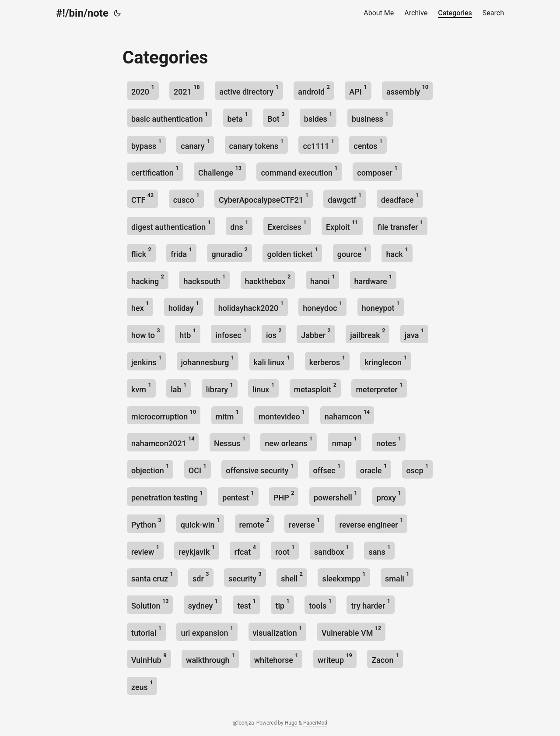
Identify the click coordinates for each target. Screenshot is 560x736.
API (358, 90)
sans (379, 550)
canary (195, 144)
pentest (238, 496)
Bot (276, 117)
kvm (141, 388)
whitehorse (276, 658)
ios (274, 333)
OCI (198, 469)
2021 (187, 90)
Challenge (220, 171)
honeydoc (322, 306)
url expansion (207, 631)
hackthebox (268, 280)
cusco (186, 198)
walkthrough (210, 658)
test (247, 604)
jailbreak (367, 333)
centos (368, 144)
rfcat (245, 550)
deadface (400, 198)
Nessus (230, 442)
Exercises (287, 225)
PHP (284, 496)
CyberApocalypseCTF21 (264, 198)
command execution (299, 171)
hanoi (322, 280)
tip (282, 604)
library (220, 388)
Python (146, 523)
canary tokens (256, 144)
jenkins (146, 361)
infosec (231, 333)
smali (397, 577)
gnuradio (229, 252)
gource (352, 252)
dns (239, 225)
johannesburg (208, 361)
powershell (335, 496)
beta (238, 117)
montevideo (282, 415)
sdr (201, 577)
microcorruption (164, 415)
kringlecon (385, 361)
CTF (142, 198)
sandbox (332, 550)
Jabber (316, 333)
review (145, 550)
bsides (318, 117)
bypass (146, 144)
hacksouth (204, 280)
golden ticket (292, 252)
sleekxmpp (344, 577)
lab (178, 388)
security (245, 577)
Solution (150, 604)
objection (150, 469)
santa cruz (152, 577)
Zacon (385, 658)
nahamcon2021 (163, 442)
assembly (407, 90)
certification (155, 171)
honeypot (381, 306)
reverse (304, 523)
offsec (327, 469)
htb (188, 333)
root (285, 550)
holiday (184, 306)
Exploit (342, 225)
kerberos (327, 361)
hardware (373, 280)
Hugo (291, 723)
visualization (278, 631)
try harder (371, 604)
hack (397, 252)
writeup (335, 658)
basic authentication (170, 117)
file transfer (400, 225)
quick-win (200, 523)
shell (292, 577)
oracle (373, 469)
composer (377, 171)
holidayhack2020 (251, 306)
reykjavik (197, 550)
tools (320, 604)
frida (181, 252)
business (370, 117)
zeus (142, 685)
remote (254, 523)
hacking (148, 280)
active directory (249, 90)
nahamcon (347, 415)
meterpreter (379, 388)
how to (146, 333)
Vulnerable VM (351, 631)
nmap (345, 442)
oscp (418, 469)
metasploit (315, 388)
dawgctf (345, 198)
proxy (389, 496)
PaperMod (315, 723)
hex (140, 306)
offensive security (260, 469)
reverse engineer (371, 523)
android (314, 90)
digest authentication (171, 225)
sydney (203, 604)
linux (263, 388)
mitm (227, 415)
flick (141, 252)
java (414, 333)
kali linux (272, 361)
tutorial (146, 631)
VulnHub (149, 658)
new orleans (289, 442)
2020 (143, 90)
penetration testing (167, 496)
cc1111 (318, 144)
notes (389, 442)
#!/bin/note (82, 13)
